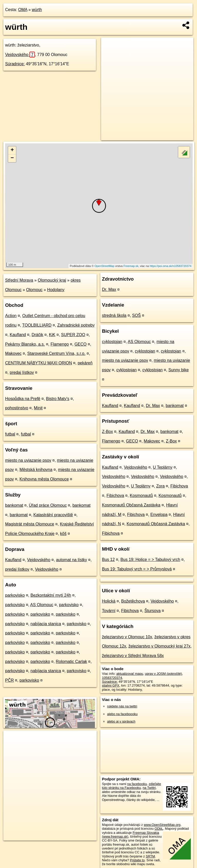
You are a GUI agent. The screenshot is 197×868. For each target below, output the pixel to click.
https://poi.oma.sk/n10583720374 (170, 266)
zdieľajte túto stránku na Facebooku (132, 786)
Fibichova (179, 486)
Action (11, 316)
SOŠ (136, 315)
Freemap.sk (131, 266)
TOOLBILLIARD (37, 325)
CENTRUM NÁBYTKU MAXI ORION (38, 363)
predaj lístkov (22, 372)
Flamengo (60, 344)
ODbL (159, 829)
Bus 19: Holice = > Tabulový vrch (150, 560)
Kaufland (18, 335)
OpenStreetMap (104, 266)
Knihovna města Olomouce (44, 479)
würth (37, 10)
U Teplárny (163, 467)
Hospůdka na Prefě (23, 399)
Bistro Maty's (58, 399)
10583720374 (112, 678)
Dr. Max (109, 289)
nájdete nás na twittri (122, 706)
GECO (80, 344)
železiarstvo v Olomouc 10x (127, 637)
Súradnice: (15, 64)
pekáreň (85, 363)
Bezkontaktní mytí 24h (51, 595)
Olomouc (34, 290)
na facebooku (137, 784)
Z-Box (108, 432)
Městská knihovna (36, 470)
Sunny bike (178, 370)
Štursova (152, 611)
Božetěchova (133, 601)
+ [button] (12, 150)
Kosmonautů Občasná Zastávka (131, 505)
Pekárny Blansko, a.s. (25, 344)
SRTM (150, 856)
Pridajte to (137, 860)
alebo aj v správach (121, 721)
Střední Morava (19, 280)
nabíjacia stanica (46, 624)
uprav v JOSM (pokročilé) (163, 674)
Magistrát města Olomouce (30, 524)
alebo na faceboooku (122, 714)
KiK (52, 335)
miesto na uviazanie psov (28, 460)
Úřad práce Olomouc (48, 505)
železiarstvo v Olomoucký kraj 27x (160, 646)
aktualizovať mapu (130, 674)
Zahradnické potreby (76, 325)
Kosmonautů (141, 496)
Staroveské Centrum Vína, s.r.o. (56, 353)
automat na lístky (71, 560)
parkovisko (15, 595)
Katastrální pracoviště (53, 515)
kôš (63, 534)
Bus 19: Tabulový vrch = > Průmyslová (137, 569)
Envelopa (159, 515)
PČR (9, 680)
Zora (160, 486)
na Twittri (149, 788)
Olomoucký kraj (52, 280)
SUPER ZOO (73, 335)
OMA (23, 10)
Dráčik (37, 335)
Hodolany (56, 290)
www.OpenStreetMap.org (162, 825)
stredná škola (114, 315)
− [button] (12, 158)
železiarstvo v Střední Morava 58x (133, 656)
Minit (38, 408)
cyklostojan (112, 342)
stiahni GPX (111, 685)
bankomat (14, 505)
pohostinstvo (17, 408)
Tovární (109, 611)
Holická (109, 601)
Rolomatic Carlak (71, 662)
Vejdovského (20, 55)
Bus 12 (109, 560)
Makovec (13, 353)
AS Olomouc (42, 605)
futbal (10, 434)
